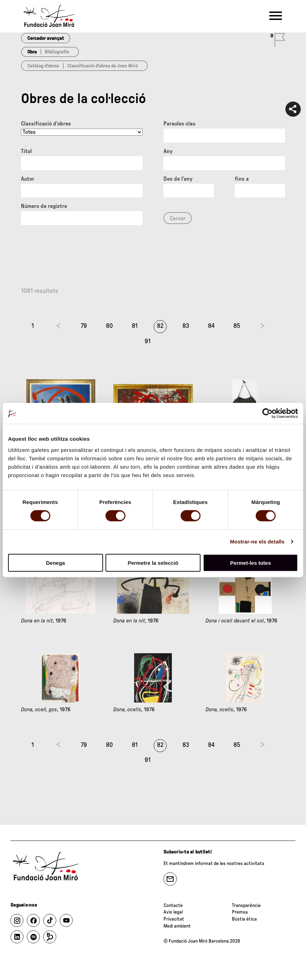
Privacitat (174, 919)
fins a (242, 179)
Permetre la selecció (153, 563)
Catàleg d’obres (43, 66)
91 (148, 341)
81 (135, 326)
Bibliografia (57, 52)
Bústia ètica (244, 919)
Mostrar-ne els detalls (257, 542)
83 (186, 326)
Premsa (240, 912)
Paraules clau (179, 124)
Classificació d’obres (46, 124)
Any (168, 151)
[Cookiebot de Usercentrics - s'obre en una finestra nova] (267, 413)
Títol (26, 151)
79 (84, 326)
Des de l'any (178, 179)
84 (211, 326)
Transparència (246, 906)
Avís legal (173, 912)
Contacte (173, 906)
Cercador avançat (46, 38)
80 (109, 326)
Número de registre (44, 206)
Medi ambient (177, 926)
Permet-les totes (251, 563)
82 (160, 326)
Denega (56, 563)
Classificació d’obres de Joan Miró (102, 66)
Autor (28, 179)
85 (237, 326)
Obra (32, 52)
